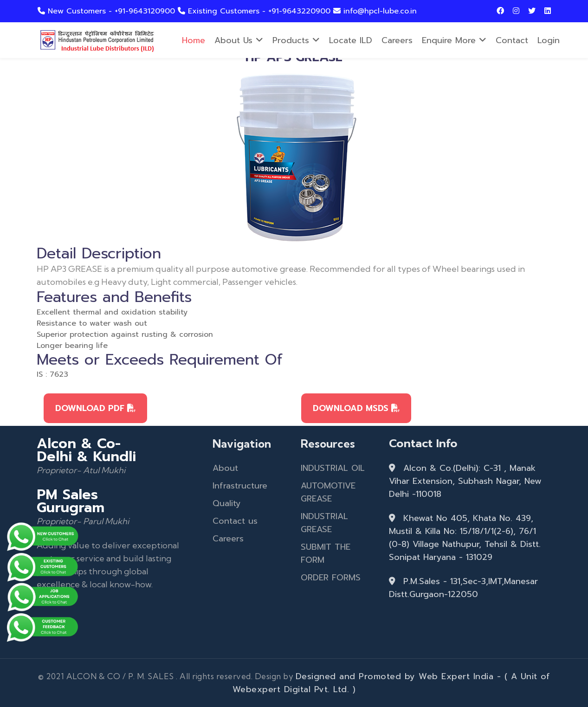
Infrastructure (240, 486)
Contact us (235, 521)
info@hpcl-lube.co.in (375, 11)
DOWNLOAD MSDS (356, 408)
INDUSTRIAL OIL (333, 468)
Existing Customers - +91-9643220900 (255, 11)
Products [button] (296, 40)
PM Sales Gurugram (71, 501)
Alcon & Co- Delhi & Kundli (86, 450)
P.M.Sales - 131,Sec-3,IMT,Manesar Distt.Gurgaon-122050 (463, 588)
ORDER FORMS (331, 578)
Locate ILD (351, 40)
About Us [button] (239, 40)
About (225, 468)
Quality (227, 503)
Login (549, 40)
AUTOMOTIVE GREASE (328, 492)
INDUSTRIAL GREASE (324, 523)
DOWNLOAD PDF (95, 408)
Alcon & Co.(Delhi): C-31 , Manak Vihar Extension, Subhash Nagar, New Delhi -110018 (465, 481)
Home (194, 40)
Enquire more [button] (454, 40)
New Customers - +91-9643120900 (108, 11)
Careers (397, 40)
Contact (512, 40)
